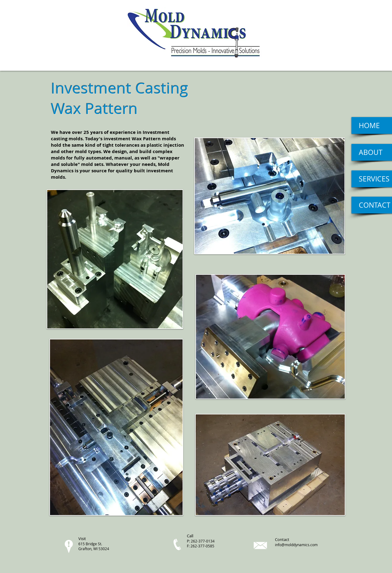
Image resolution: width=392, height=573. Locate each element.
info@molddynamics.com (296, 545)
